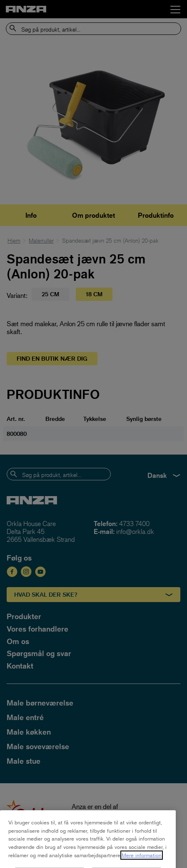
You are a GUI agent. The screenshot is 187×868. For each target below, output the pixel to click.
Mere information (142, 863)
